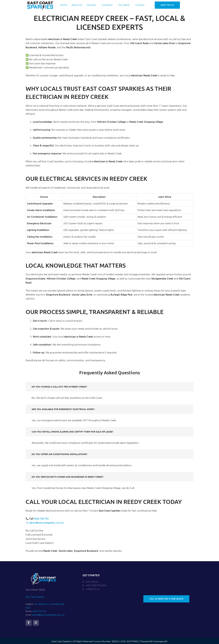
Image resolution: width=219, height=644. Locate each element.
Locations (107, 5)
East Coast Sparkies (35, 597)
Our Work (124, 5)
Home (64, 5)
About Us (77, 5)
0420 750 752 (42, 519)
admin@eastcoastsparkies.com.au (48, 523)
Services (91, 5)
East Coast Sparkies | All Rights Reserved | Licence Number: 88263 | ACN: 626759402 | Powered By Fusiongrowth (110, 640)
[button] (92, 5)
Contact (140, 5)
